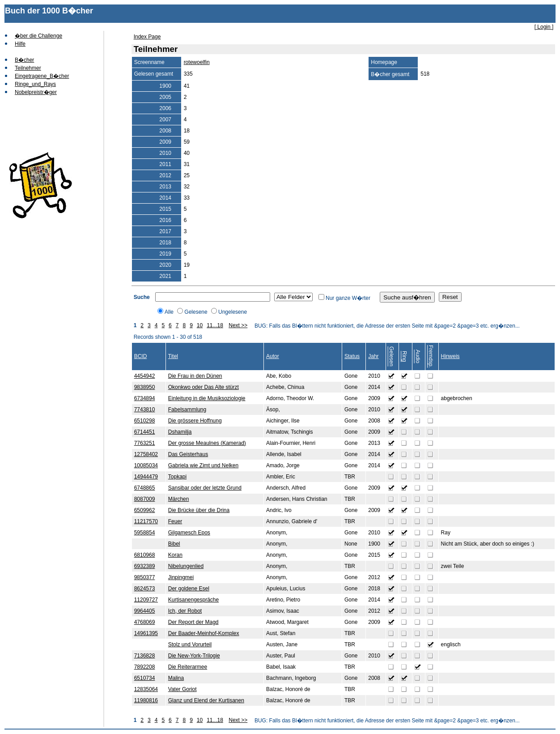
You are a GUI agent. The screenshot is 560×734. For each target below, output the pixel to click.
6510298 (145, 421)
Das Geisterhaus (188, 454)
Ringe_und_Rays (35, 84)
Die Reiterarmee (188, 667)
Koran (175, 555)
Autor (273, 356)
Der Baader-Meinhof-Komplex (204, 633)
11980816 (146, 700)
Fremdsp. (431, 356)
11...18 (215, 325)
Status (352, 356)
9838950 (145, 387)
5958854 (145, 533)
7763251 (145, 443)
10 (200, 325)
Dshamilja (180, 432)
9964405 (145, 611)
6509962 (145, 510)
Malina (176, 678)
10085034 (146, 465)
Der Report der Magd (193, 622)
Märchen (179, 499)
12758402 (146, 454)
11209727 (146, 600)
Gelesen (391, 356)
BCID (141, 356)
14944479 (146, 477)
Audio (418, 356)
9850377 (145, 577)
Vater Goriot (182, 689)
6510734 (145, 678)
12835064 (146, 689)
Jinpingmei (181, 577)
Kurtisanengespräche (193, 600)
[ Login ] (544, 27)
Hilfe (20, 44)
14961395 (146, 633)
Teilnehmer (28, 68)
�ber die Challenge (38, 36)
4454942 (145, 376)
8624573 (145, 589)
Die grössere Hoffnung (195, 421)
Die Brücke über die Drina (199, 510)
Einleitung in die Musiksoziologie (207, 398)
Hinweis (450, 356)
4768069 (145, 622)
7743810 (145, 410)
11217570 (146, 521)
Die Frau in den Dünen (195, 376)
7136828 (145, 656)
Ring (404, 356)
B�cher (24, 60)
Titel (173, 356)
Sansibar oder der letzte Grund (205, 488)
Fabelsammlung (187, 410)
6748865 (145, 488)
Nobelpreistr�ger (36, 92)
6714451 (145, 432)
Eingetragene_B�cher (42, 76)
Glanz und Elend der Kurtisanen (206, 700)
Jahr (373, 356)
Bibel (174, 544)
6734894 (145, 398)
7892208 (145, 667)
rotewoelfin (197, 62)
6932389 (145, 566)
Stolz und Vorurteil (190, 644)
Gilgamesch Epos (189, 533)
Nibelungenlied (186, 566)
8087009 (145, 499)
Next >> (238, 325)
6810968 (145, 555)
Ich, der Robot (185, 611)
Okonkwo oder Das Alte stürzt (204, 387)
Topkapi (177, 477)
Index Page (147, 37)
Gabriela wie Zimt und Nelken (203, 465)
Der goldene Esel (189, 589)
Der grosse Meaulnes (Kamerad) (207, 443)
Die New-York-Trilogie (194, 656)
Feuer (175, 521)
